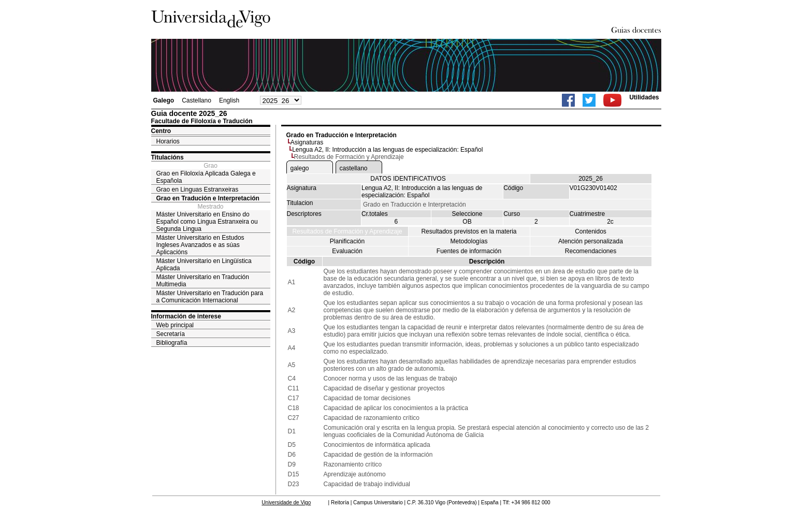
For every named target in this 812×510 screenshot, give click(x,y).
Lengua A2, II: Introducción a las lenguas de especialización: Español (387, 150)
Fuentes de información (469, 251)
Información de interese (186, 316)
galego (300, 168)
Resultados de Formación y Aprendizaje (347, 231)
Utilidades (644, 97)
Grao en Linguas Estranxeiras (198, 190)
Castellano (197, 100)
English (229, 100)
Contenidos (591, 231)
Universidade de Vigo (286, 502)
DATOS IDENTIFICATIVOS (408, 179)
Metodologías (469, 241)
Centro (161, 131)
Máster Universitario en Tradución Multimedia (203, 281)
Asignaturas (307, 142)
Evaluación (347, 251)
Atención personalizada (591, 241)
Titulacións (168, 157)
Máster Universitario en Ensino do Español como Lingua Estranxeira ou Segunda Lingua (207, 222)
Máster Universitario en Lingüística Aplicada (204, 265)
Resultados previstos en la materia (469, 231)
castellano (354, 168)
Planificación (347, 241)
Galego (164, 100)
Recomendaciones (591, 251)
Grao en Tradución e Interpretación (208, 198)
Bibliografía (172, 343)
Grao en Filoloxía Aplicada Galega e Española (206, 177)
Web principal (175, 325)
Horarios (168, 141)
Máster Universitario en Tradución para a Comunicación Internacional (210, 297)
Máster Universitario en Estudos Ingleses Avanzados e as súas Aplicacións (200, 245)
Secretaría (171, 334)
